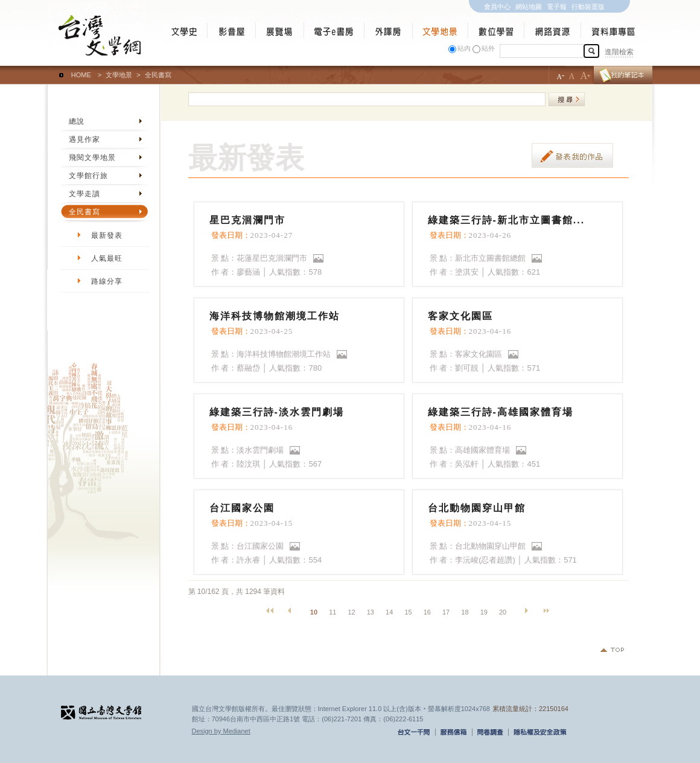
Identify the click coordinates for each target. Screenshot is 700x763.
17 (446, 612)
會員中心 (497, 7)
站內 (464, 48)
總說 (77, 121)
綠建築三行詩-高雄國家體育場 (501, 412)
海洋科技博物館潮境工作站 (275, 316)
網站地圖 (529, 7)
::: (50, 69)
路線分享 (107, 281)
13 (371, 612)
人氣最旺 (107, 258)
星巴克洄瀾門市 (247, 220)
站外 (488, 48)
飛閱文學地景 (92, 158)
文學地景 (119, 75)
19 (484, 612)
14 (389, 612)
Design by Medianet (221, 731)
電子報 (557, 7)
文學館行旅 (88, 176)
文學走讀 (84, 194)
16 (427, 612)
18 (465, 612)
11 (332, 612)
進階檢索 (619, 52)
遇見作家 (84, 139)
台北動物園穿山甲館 (477, 508)
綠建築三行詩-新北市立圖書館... (507, 220)
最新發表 (107, 235)
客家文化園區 (460, 316)
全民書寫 (84, 212)
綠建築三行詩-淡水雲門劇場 (277, 412)
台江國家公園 (242, 508)
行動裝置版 (588, 7)
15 (408, 612)
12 (351, 612)
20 (503, 612)
